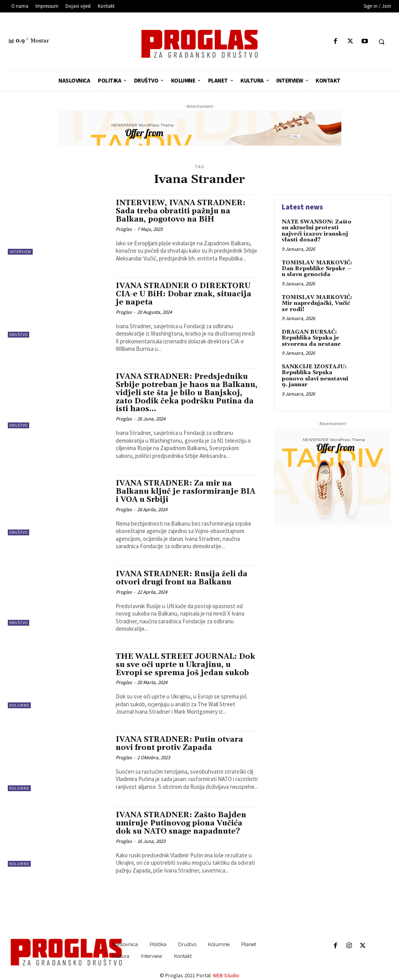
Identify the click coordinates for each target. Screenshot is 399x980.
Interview (20, 252)
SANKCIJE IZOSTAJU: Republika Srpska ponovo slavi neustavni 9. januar (315, 376)
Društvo (19, 335)
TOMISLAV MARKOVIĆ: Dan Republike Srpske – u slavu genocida (317, 269)
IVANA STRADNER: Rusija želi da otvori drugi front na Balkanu (182, 578)
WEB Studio (226, 975)
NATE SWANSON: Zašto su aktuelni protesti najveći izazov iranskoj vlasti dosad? (317, 231)
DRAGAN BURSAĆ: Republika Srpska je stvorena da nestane (311, 338)
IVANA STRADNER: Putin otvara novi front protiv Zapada (179, 743)
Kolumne (19, 705)
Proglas (124, 229)
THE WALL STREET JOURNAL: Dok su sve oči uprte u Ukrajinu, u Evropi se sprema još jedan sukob (185, 665)
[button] (381, 42)
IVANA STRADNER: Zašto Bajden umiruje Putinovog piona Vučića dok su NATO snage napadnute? (181, 823)
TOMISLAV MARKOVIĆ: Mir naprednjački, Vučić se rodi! (317, 304)
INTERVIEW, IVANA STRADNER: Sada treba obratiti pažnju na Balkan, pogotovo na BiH (181, 211)
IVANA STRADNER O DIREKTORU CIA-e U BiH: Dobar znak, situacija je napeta (184, 294)
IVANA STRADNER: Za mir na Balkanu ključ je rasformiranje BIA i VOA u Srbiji (185, 491)
